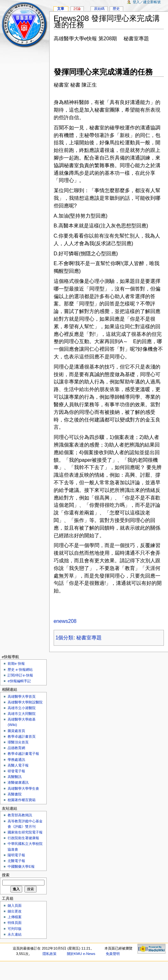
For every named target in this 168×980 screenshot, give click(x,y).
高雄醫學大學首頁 (22, 696)
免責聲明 (113, 954)
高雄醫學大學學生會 (23, 788)
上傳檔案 (15, 917)
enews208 (65, 621)
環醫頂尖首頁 (18, 742)
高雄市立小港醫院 (22, 708)
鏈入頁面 (15, 905)
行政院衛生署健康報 (23, 838)
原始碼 (99, 9)
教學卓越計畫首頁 (22, 736)
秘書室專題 (89, 638)
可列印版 (15, 929)
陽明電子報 (16, 855)
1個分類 (65, 638)
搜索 (6, 875)
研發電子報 (16, 771)
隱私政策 (50, 954)
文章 (61, 9)
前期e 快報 (16, 663)
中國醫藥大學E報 (21, 866)
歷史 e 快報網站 (22, 670)
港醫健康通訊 (18, 782)
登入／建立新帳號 (147, 2)
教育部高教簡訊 (20, 815)
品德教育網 (16, 748)
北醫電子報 (16, 861)
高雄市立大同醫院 (22, 714)
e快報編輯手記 (19, 681)
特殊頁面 (15, 923)
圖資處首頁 (16, 731)
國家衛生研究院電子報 (25, 832)
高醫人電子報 (18, 765)
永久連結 (15, 934)
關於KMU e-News (81, 954)
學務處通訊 (16, 760)
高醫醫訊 (15, 777)
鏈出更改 (15, 911)
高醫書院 (15, 794)
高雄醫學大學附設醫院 (25, 702)
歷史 (116, 9)
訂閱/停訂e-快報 (20, 675)
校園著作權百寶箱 (22, 800)
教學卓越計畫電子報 (23, 754)
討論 (77, 9)
